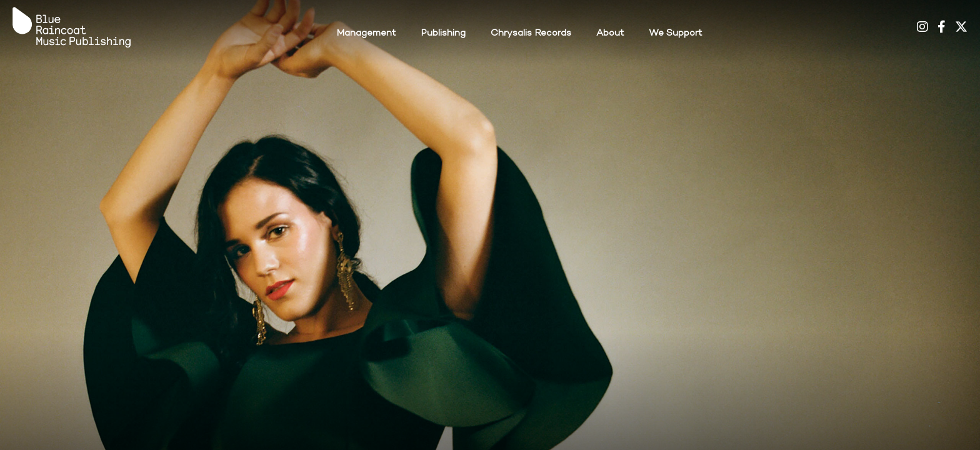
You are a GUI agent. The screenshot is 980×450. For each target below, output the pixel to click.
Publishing (443, 33)
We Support (675, 33)
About (610, 33)
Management (366, 33)
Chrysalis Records (531, 33)
